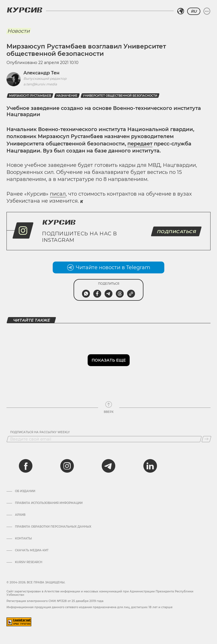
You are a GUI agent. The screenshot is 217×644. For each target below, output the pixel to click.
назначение (67, 96)
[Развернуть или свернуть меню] (207, 11)
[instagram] (67, 466)
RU (194, 11)
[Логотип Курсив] (25, 10)
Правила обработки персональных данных (53, 527)
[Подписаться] (206, 439)
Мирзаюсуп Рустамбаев (30, 96)
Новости (18, 31)
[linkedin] (150, 466)
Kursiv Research (29, 562)
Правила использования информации (49, 503)
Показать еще (109, 360)
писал (58, 194)
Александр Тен (41, 73)
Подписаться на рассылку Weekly (40, 432)
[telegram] (108, 466)
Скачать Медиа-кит (32, 550)
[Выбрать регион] (181, 11)
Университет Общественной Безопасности (120, 96)
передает (140, 144)
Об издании (25, 491)
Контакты (23, 539)
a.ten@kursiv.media (40, 84)
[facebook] (26, 466)
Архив (20, 515)
